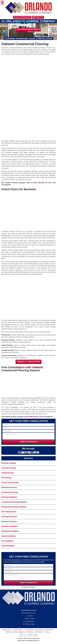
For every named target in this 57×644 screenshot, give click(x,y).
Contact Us (38, 17)
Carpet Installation (9, 536)
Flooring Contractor (9, 521)
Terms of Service (39, 632)
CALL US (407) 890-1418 (22, 17)
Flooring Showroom (9, 517)
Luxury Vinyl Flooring (10, 483)
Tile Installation (7, 541)
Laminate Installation (10, 526)
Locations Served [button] (28, 587)
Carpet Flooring (8, 473)
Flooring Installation (9, 497)
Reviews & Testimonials (19, 632)
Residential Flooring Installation (14, 507)
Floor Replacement (9, 512)
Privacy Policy (30, 632)
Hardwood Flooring (9, 487)
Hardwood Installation (10, 531)
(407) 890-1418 (39, 183)
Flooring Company (9, 463)
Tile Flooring (6, 478)
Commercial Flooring (10, 492)
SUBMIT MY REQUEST (28, 442)
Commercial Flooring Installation (14, 502)
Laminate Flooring (9, 468)
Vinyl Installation (8, 546)
